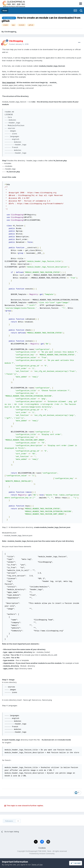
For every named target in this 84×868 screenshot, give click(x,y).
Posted (19, 44)
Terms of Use (37, 865)
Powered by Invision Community (42, 854)
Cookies (42, 848)
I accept (76, 863)
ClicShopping (10, 32)
